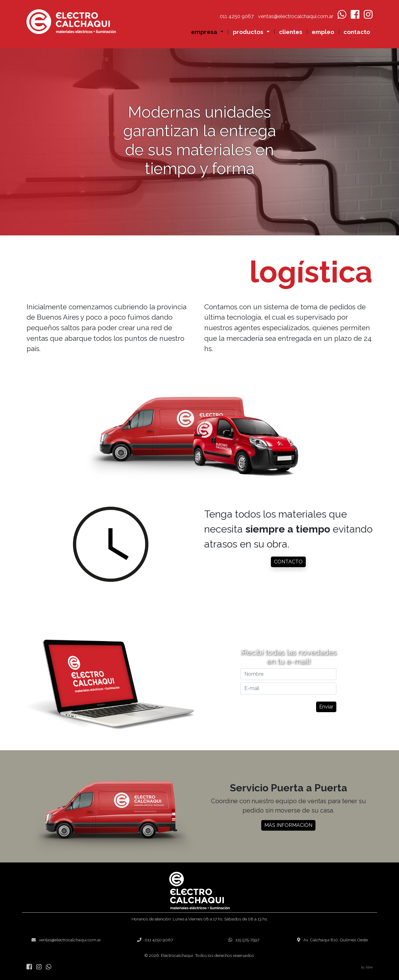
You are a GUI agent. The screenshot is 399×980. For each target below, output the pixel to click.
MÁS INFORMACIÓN (288, 831)
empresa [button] (205, 32)
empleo (323, 32)
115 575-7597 (244, 940)
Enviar (320, 707)
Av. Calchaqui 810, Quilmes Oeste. (333, 940)
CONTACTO (288, 562)
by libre (367, 967)
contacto (357, 32)
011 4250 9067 (155, 940)
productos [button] (249, 32)
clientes (291, 32)
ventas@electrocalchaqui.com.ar (66, 940)
